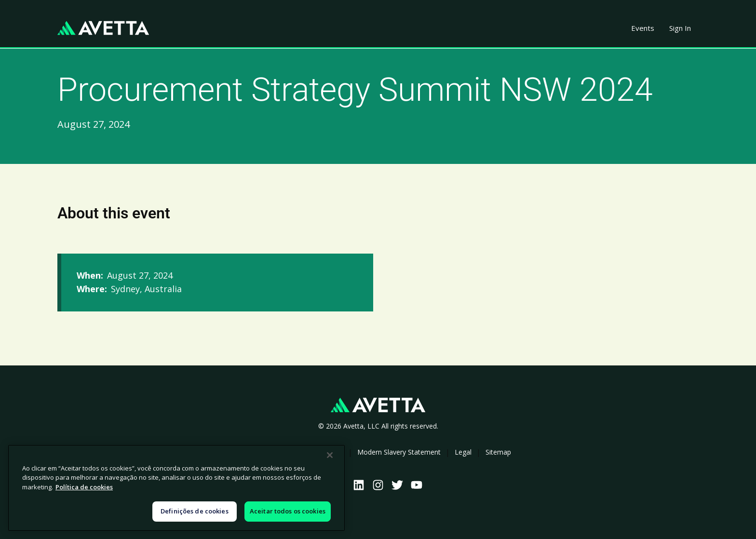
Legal (463, 452)
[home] (103, 28)
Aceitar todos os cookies (288, 511)
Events (643, 28)
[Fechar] (330, 455)
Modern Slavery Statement (399, 452)
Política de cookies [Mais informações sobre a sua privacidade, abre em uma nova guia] (84, 487)
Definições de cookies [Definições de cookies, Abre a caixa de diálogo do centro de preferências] (195, 511)
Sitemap (498, 452)
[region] (176, 488)
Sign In (680, 28)
